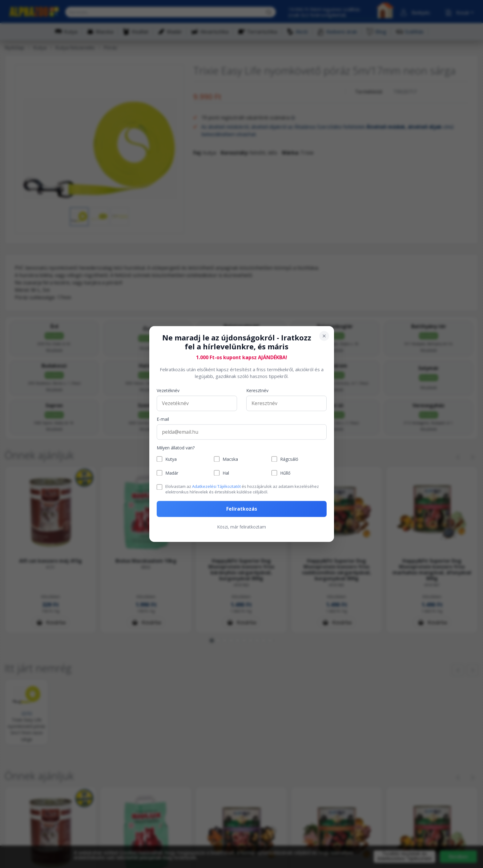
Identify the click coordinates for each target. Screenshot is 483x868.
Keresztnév (257, 390)
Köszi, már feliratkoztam (241, 527)
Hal (226, 473)
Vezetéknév (168, 390)
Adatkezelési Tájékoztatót (216, 486)
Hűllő (285, 473)
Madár (172, 473)
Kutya (171, 459)
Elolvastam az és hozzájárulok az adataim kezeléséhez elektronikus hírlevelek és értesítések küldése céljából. (242, 489)
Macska (230, 459)
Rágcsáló (289, 459)
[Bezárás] (324, 336)
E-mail (163, 419)
